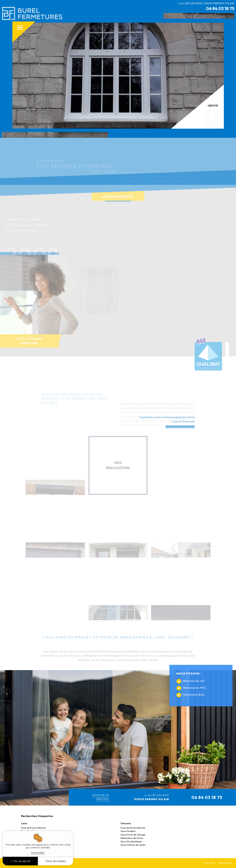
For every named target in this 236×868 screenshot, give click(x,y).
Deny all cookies (56, 861)
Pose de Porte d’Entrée (33, 828)
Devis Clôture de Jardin (133, 845)
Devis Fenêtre (128, 831)
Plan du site (209, 863)
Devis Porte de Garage (133, 835)
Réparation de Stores (132, 838)
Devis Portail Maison (131, 841)
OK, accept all (20, 861)
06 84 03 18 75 (220, 8)
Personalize (38, 853)
